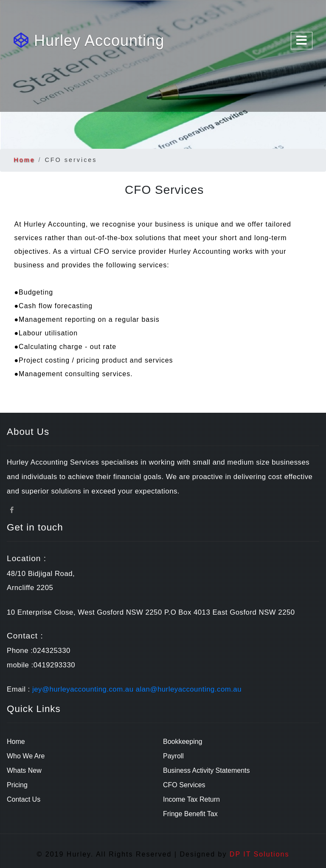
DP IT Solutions (260, 854)
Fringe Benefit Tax (190, 814)
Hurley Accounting (89, 41)
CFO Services (184, 785)
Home (24, 160)
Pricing (17, 785)
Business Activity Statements (207, 770)
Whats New (24, 770)
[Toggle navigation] (302, 41)
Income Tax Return (191, 799)
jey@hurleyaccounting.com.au (83, 689)
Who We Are (26, 756)
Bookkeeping (183, 742)
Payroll (173, 756)
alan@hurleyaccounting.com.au (189, 689)
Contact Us (24, 799)
